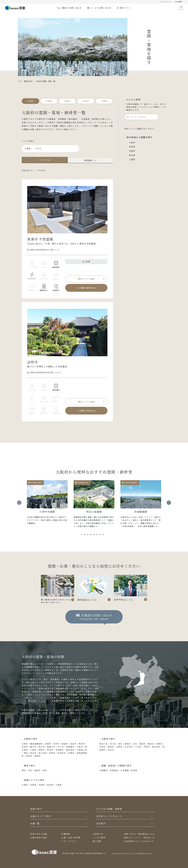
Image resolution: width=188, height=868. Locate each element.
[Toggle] (86, 815)
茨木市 (57, 750)
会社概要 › (179, 2)
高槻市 (48, 750)
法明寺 (33, 362)
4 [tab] (91, 535)
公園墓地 (103, 776)
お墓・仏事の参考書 (71, 843)
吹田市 (25, 753)
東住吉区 (156, 753)
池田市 (73, 750)
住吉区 (111, 756)
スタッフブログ (69, 847)
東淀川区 (103, 750)
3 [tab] (88, 535)
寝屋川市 (51, 753)
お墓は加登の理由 (39, 843)
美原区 (38, 776)
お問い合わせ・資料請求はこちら (139, 840)
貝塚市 (71, 759)
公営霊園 (125, 776)
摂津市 (82, 750)
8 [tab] (104, 535)
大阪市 (25, 750)
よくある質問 (99, 843)
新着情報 (66, 840)
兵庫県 (132, 147)
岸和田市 (62, 759)
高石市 (33, 759)
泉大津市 (43, 759)
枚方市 (42, 753)
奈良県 (132, 155)
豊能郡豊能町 (36, 750)
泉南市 (29, 762)
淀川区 (113, 750)
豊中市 (33, 753)
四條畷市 (70, 753)
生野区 (119, 753)
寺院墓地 (114, 776)
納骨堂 (134, 776)
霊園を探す (28, 81)
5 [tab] (95, 535)
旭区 (120, 750)
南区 (45, 776)
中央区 (102, 753)
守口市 (61, 753)
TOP (20, 81)
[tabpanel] (47, 503)
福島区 (142, 750)
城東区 (159, 750)
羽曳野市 (60, 756)
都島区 (128, 750)
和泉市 (52, 759)
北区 (135, 750)
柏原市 (42, 756)
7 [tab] (101, 535)
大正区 (138, 753)
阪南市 (38, 762)
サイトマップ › (166, 2)
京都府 (132, 151)
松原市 (50, 756)
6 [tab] (98, 535)
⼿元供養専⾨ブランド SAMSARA (137, 847)
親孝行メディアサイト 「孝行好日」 (138, 843)
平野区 (147, 753)
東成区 (111, 753)
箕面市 (65, 750)
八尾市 (33, 756)
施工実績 (97, 847)
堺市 (26, 759)
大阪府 (132, 142)
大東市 (80, 753)
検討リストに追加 (86, 279)
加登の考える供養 (39, 840)
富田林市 (70, 756)
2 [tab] (85, 535)
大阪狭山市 (82, 756)
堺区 (24, 776)
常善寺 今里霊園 (40, 239)
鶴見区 (151, 750)
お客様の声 (98, 840)
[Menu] (181, 8)
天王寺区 (129, 753)
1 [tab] (82, 535)
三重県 (132, 159)
